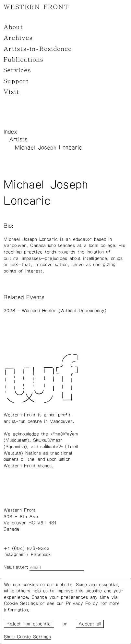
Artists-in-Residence (38, 49)
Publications (24, 60)
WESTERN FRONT (36, 7)
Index (10, 132)
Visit (12, 92)
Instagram (14, 555)
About (13, 27)
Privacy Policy (82, 604)
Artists (18, 140)
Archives (18, 38)
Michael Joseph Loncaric (48, 148)
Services (17, 70)
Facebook (41, 555)
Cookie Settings (34, 637)
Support (16, 81)
